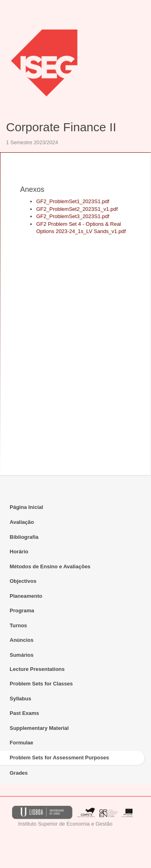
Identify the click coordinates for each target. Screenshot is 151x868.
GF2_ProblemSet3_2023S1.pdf (73, 216)
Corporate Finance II (61, 127)
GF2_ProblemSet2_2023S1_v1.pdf (77, 209)
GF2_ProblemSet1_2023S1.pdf (73, 201)
